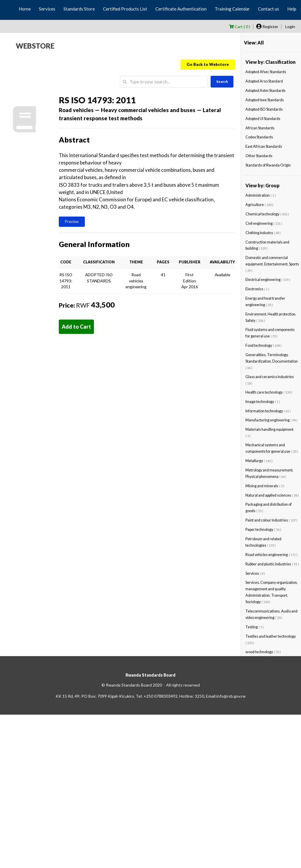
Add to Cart (76, 327)
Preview (72, 222)
